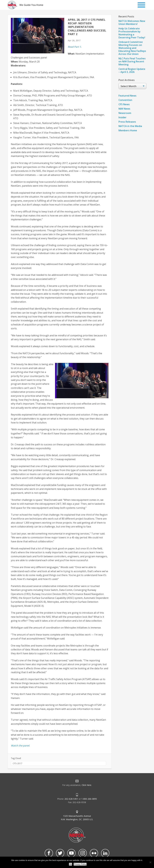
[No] (150, 862)
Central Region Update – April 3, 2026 (132, 70)
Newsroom (125, 113)
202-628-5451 (71, 799)
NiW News (124, 109)
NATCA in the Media (130, 126)
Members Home (128, 130)
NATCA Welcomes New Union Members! (132, 22)
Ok (70, 864)
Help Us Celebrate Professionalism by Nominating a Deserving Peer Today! (132, 33)
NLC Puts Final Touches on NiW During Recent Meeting (132, 61)
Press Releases (127, 122)
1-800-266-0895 (89, 799)
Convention (125, 100)
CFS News (124, 104)
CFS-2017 (17, 763)
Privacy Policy (80, 864)
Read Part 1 (74, 47)
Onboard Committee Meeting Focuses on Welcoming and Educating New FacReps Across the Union (132, 48)
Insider (122, 117)
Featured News (127, 96)
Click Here (86, 785)
